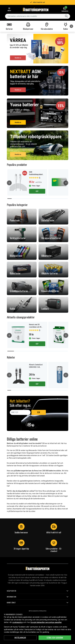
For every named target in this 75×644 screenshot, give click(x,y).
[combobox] (38, 16)
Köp (37, 191)
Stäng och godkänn (55, 638)
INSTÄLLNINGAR (20, 638)
